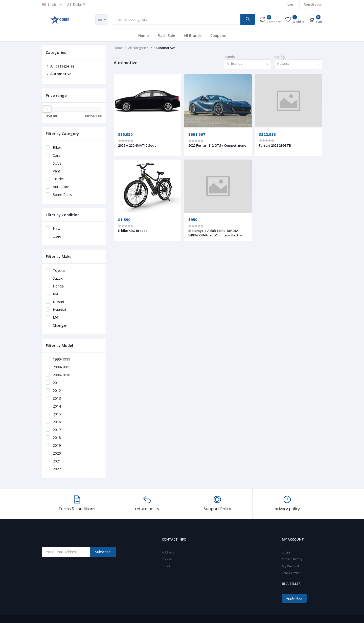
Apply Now (294, 598)
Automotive (59, 74)
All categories (60, 66)
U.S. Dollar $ (76, 4)
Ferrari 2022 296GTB (275, 145)
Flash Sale (166, 36)
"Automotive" (165, 48)
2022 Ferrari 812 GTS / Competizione (217, 145)
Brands (229, 57)
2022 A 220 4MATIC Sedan (138, 145)
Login (291, 4)
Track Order (291, 573)
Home (143, 36)
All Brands (193, 36)
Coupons (218, 36)
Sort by (280, 57)
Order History (292, 559)
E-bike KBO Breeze (133, 231)
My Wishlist (290, 566)
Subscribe (103, 552)
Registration (313, 4)
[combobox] (248, 64)
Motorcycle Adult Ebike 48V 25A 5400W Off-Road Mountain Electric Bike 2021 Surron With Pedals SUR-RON (216, 233)
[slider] (47, 109)
